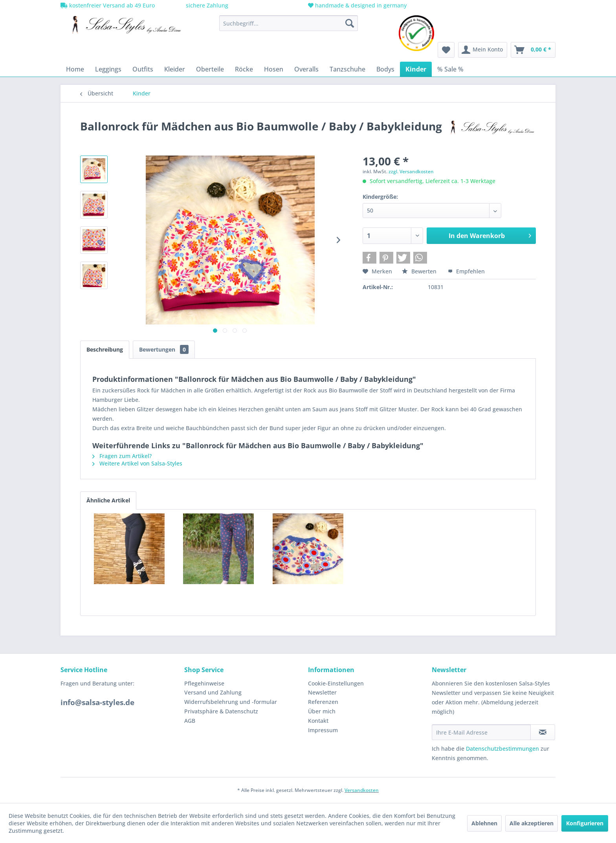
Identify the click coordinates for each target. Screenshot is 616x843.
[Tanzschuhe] (347, 69)
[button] (369, 258)
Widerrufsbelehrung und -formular (231, 702)
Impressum (323, 730)
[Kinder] (416, 69)
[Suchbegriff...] (289, 23)
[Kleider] (175, 69)
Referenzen (323, 702)
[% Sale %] (450, 69)
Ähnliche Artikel (108, 500)
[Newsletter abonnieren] (543, 732)
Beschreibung (105, 349)
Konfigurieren (585, 823)
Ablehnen (484, 823)
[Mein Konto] (483, 50)
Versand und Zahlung (213, 692)
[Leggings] (108, 69)
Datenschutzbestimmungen (502, 749)
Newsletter (322, 692)
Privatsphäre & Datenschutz (221, 711)
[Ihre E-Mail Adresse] (481, 732)
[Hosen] (274, 69)
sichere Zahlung (206, 5)
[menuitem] (289, 23)
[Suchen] (350, 23)
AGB (190, 721)
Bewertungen (164, 349)
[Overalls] (306, 69)
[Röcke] (244, 69)
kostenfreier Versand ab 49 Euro (108, 5)
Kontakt (318, 721)
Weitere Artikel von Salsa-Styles (137, 463)
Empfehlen (466, 271)
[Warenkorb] (533, 50)
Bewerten (420, 271)
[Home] (75, 69)
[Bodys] (385, 69)
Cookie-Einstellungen (336, 683)
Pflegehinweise (204, 683)
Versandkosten (362, 790)
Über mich (322, 711)
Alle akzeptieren (532, 823)
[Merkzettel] (446, 50)
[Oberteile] (210, 69)
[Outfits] (143, 69)
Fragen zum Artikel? (122, 456)
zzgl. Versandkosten (411, 171)
